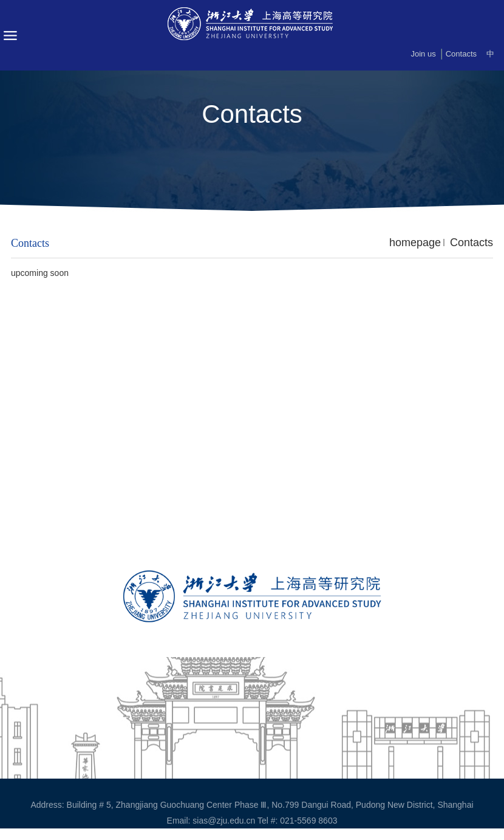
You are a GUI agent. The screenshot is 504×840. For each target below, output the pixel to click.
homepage (415, 243)
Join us (423, 54)
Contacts (461, 54)
